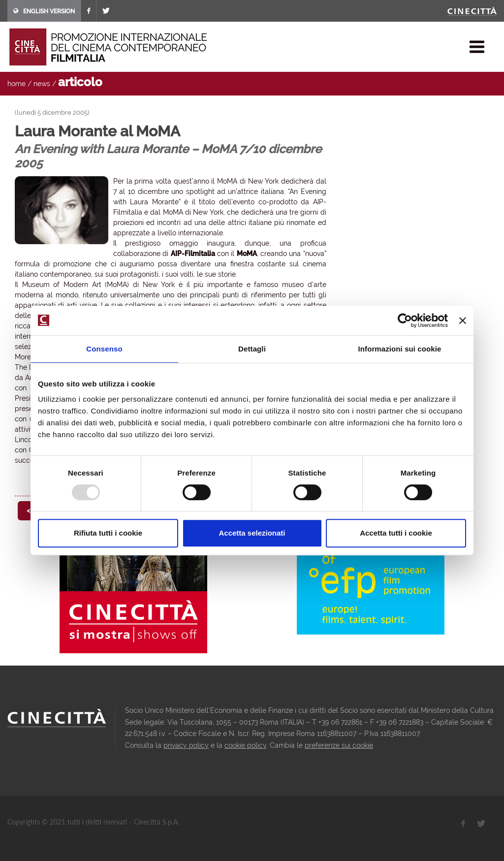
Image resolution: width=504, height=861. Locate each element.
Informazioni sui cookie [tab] (400, 349)
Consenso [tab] (104, 349)
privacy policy (186, 745)
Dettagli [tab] (252, 349)
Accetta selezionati (252, 533)
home (16, 84)
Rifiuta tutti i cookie (108, 533)
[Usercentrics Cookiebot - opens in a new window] (405, 320)
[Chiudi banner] (463, 320)
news (42, 84)
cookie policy (245, 745)
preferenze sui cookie (339, 745)
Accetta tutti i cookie (396, 533)
